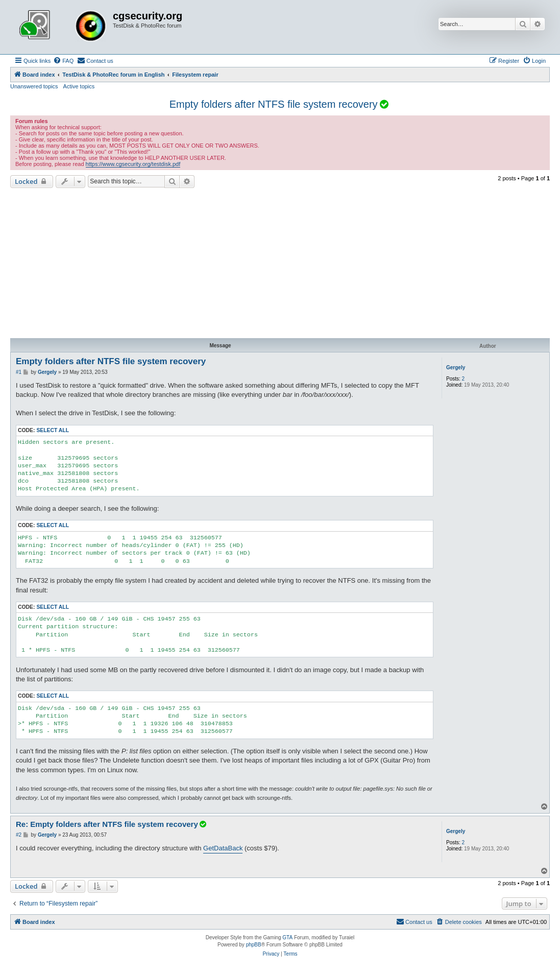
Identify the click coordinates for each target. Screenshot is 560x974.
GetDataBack (223, 848)
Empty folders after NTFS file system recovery (274, 104)
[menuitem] (63, 61)
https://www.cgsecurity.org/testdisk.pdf (133, 164)
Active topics (79, 86)
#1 (19, 372)
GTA (287, 937)
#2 (19, 835)
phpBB (254, 945)
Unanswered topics (34, 86)
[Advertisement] (280, 265)
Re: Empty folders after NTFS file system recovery (112, 824)
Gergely (456, 367)
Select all (53, 430)
